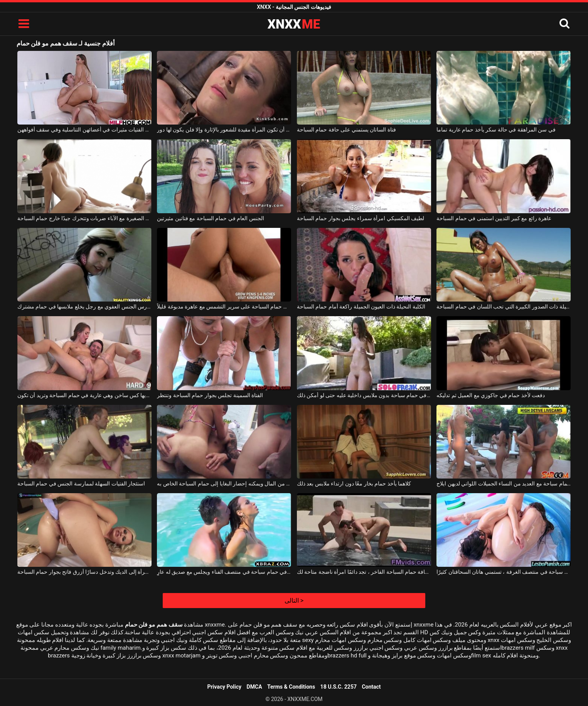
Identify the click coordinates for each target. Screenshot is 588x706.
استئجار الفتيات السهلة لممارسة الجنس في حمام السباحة (81, 484)
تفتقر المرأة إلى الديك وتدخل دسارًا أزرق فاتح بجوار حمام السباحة (84, 572)
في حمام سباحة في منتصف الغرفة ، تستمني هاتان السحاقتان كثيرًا (504, 572)
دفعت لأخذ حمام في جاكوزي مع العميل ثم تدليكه (491, 395)
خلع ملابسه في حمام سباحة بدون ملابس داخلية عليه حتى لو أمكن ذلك (364, 395)
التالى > (294, 601)
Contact (371, 687)
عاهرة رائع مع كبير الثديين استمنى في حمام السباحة (494, 218)
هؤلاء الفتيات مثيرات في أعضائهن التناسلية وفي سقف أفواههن (84, 130)
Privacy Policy (224, 687)
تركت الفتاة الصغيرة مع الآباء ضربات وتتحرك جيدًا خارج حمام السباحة (84, 218)
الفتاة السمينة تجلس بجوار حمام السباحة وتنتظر (210, 395)
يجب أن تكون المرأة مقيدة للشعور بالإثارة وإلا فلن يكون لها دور (224, 130)
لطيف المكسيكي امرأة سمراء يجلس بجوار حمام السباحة (361, 218)
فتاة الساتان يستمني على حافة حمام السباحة (346, 130)
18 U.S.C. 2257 (339, 687)
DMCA (254, 687)
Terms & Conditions (291, 687)
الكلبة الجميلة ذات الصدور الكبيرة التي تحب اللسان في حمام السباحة (504, 307)
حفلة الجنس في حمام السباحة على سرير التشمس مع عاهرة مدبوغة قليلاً (224, 307)
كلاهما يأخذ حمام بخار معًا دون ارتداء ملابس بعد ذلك (354, 484)
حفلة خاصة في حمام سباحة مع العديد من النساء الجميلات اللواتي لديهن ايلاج (504, 484)
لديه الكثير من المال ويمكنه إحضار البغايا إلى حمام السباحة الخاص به (224, 484)
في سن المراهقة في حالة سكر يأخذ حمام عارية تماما (496, 130)
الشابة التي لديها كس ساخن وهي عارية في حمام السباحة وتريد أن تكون (84, 395)
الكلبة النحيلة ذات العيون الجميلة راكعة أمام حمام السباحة (361, 307)
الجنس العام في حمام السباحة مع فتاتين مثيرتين (210, 218)
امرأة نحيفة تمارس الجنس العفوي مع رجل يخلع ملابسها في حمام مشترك (84, 307)
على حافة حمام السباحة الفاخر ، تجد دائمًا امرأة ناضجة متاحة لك (364, 572)
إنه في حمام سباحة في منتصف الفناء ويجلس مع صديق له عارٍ (224, 572)
